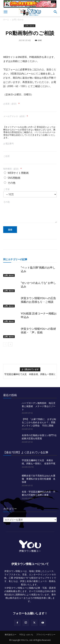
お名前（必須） (11, 104)
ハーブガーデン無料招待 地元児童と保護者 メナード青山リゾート (39, 406)
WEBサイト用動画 (18, 173)
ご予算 (6, 189)
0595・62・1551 (17, 86)
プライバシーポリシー (46, 635)
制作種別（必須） (12, 169)
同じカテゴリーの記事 (15, 259)
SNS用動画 (14, 178)
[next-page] (10, 344)
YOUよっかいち (26, 635)
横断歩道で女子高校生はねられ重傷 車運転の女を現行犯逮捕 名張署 (39, 479)
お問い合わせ (18, 20)
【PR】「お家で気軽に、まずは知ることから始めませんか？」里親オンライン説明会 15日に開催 (39, 422)
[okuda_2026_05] (30, 6)
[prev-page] (5, 344)
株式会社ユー (11, 635)
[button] (5, 12)
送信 (10, 230)
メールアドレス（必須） (16, 116)
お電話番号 (9, 144)
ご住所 (6, 156)
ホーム (6, 20)
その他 (12, 183)
